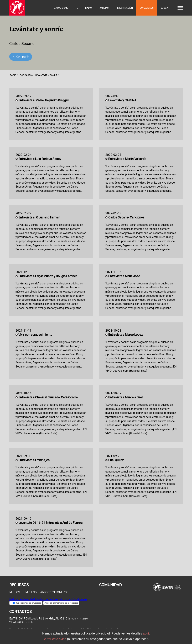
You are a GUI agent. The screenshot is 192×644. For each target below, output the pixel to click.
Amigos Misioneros (54, 592)
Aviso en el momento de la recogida (61, 603)
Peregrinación (124, 8)
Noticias (104, 8)
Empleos (30, 592)
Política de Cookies (47, 599)
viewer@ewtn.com (21, 622)
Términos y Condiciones (73, 599)
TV (77, 8)
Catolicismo (61, 8)
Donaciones (147, 8)
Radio (89, 8)
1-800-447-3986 (79, 619)
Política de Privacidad (22, 599)
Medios (15, 592)
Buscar (165, 8)
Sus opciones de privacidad (26, 603)
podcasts (26, 75)
